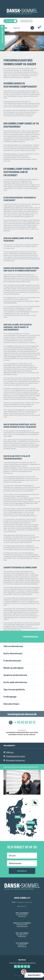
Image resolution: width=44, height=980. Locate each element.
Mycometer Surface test (15, 760)
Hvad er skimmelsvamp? (13, 653)
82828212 (23, 906)
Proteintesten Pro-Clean (16, 756)
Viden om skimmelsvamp (13, 646)
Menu (5, 28)
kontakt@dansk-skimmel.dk (22, 714)
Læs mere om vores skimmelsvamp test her (21, 767)
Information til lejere (11, 704)
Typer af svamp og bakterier (14, 689)
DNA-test (10, 752)
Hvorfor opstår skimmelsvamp (15, 682)
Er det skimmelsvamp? (12, 660)
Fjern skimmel (27, 21)
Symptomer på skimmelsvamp (15, 675)
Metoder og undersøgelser (14, 668)
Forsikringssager (10, 697)
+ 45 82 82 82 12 (22, 722)
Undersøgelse (11, 21)
